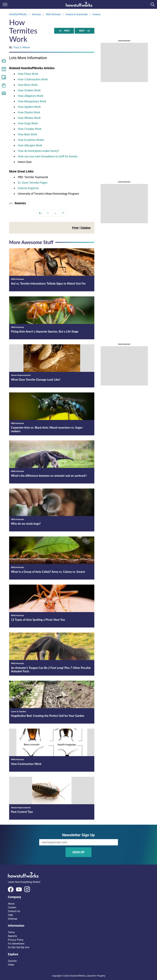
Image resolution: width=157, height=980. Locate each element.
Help (10, 915)
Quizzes (12, 961)
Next (85, 31)
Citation (86, 228)
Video (11, 965)
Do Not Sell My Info (19, 947)
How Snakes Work (29, 90)
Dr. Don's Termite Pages (33, 183)
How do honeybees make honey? (39, 151)
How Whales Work (29, 118)
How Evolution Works (31, 140)
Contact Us (14, 911)
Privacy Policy (16, 940)
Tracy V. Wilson (22, 47)
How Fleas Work (28, 74)
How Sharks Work (29, 112)
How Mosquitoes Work (32, 101)
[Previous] (40, 213)
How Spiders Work (29, 107)
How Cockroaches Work (33, 79)
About (11, 904)
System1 (92, 976)
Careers (12, 907)
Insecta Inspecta (28, 188)
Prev (64, 31)
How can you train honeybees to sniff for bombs (48, 156)
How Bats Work (27, 134)
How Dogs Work (28, 123)
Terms (11, 932)
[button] (52, 203)
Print (75, 228)
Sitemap (13, 919)
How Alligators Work (30, 96)
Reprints (12, 936)
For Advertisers (16, 944)
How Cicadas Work (30, 129)
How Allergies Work (30, 145)
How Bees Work (28, 85)
